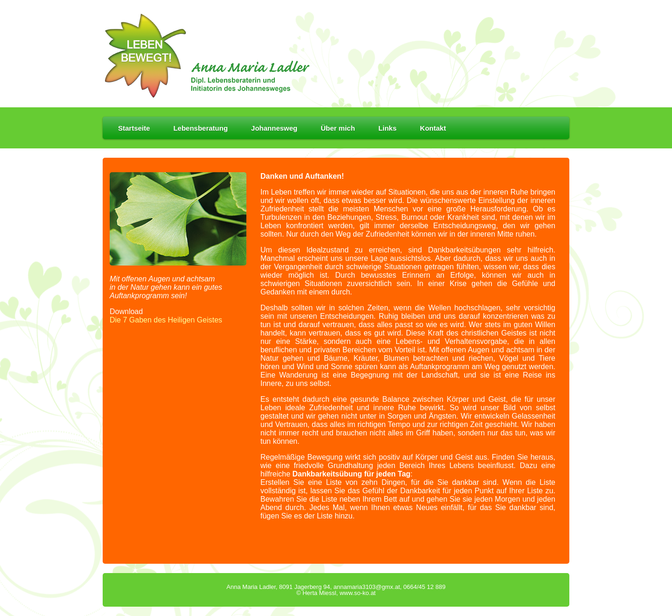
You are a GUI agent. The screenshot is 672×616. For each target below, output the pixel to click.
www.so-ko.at (358, 593)
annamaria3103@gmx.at (367, 587)
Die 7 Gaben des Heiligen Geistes (166, 320)
